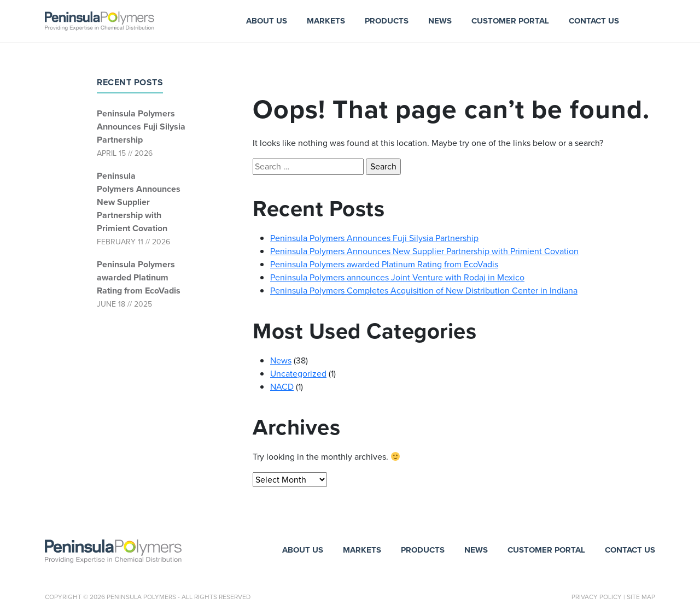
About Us (267, 21)
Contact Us (594, 21)
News (440, 21)
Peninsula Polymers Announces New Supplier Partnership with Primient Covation (139, 202)
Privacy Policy (597, 597)
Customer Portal (510, 21)
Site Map (641, 597)
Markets (326, 21)
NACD (282, 387)
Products (387, 21)
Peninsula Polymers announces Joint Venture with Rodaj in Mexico (397, 277)
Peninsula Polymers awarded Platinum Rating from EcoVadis (139, 277)
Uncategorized (298, 374)
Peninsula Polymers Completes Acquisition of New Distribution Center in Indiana (424, 291)
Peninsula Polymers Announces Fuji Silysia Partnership (141, 127)
